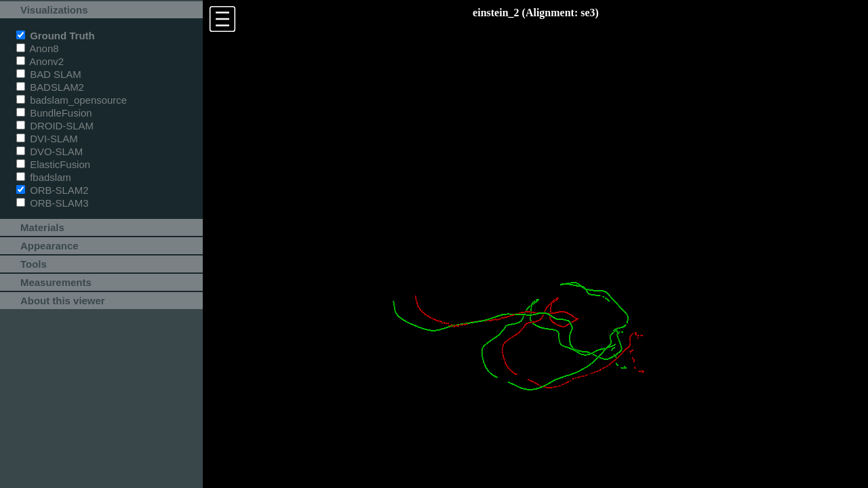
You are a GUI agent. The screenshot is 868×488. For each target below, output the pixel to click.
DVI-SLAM (47, 139)
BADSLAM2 (50, 87)
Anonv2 (40, 61)
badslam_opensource (72, 100)
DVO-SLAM (50, 151)
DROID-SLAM (55, 126)
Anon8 (38, 48)
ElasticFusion (53, 164)
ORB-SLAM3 (53, 203)
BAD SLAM (49, 74)
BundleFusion (54, 113)
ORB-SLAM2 (53, 190)
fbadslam (44, 177)
